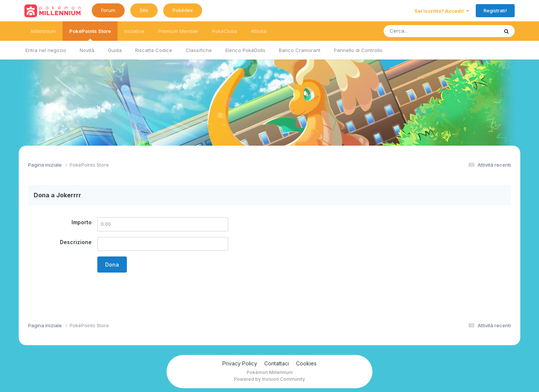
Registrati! (495, 10)
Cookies (306, 363)
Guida (115, 50)
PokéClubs (225, 31)
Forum (108, 10)
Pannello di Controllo (358, 50)
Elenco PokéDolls (245, 50)
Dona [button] (112, 265)
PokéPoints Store (90, 34)
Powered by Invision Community (269, 379)
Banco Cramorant (300, 50)
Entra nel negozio (46, 50)
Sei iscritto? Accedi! (442, 11)
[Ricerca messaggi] (424, 31)
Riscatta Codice (154, 50)
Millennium (43, 31)
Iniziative (134, 31)
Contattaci (277, 363)
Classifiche (199, 50)
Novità (87, 50)
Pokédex (183, 10)
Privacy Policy (240, 363)
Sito (144, 10)
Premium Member (178, 31)
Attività (259, 31)
